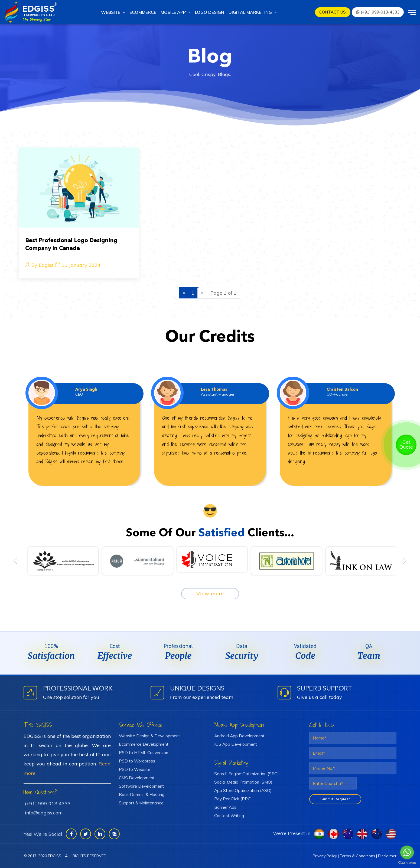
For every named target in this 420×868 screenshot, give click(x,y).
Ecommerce (143, 12)
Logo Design (210, 12)
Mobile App (176, 12)
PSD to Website (135, 769)
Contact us (333, 12)
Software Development (141, 786)
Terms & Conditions (357, 856)
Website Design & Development (149, 736)
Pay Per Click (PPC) (233, 799)
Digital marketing (253, 12)
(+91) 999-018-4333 (378, 12)
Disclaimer (387, 856)
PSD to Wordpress (137, 761)
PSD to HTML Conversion (144, 752)
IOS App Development (236, 744)
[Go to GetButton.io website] (407, 863)
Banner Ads (225, 807)
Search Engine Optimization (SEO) (247, 774)
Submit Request (335, 799)
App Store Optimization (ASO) (243, 790)
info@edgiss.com (44, 813)
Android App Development (239, 736)
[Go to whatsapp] (407, 852)
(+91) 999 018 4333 (48, 803)
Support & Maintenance (141, 803)
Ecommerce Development (144, 744)
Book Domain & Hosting (142, 794)
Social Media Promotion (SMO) (243, 782)
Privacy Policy (325, 856)
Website (113, 12)
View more (210, 594)
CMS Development (137, 778)
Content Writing (229, 816)
